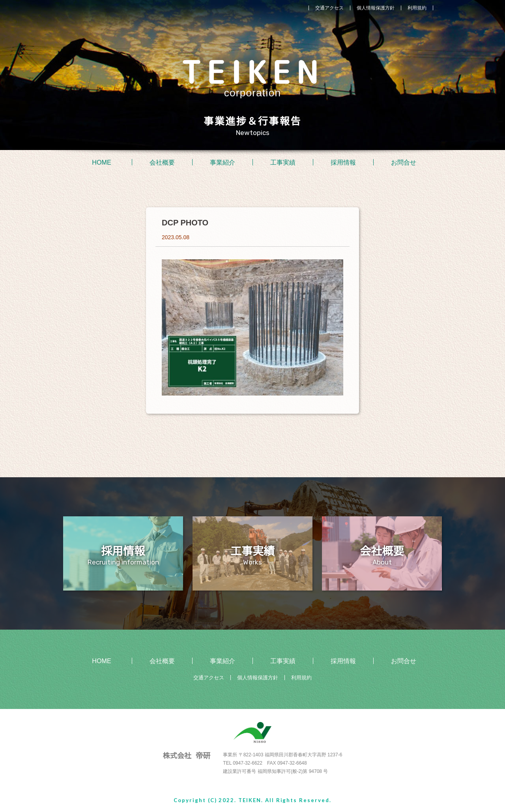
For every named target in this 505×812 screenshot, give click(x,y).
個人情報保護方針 (376, 8)
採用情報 (343, 162)
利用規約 (417, 8)
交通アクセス (329, 8)
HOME (102, 162)
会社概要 (162, 162)
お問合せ (404, 162)
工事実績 (283, 162)
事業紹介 (223, 162)
